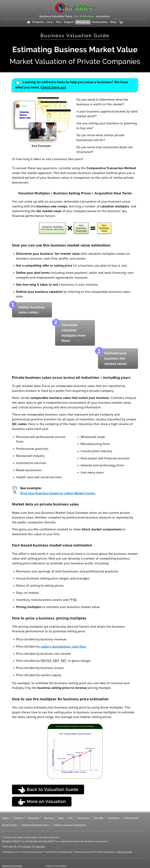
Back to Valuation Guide (48, 790)
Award (5, 818)
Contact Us (83, 818)
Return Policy (131, 818)
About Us (49, 818)
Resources (83, 22)
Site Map (99, 818)
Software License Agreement (70, 825)
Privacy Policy (10, 825)
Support (69, 22)
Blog (61, 818)
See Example (41, 146)
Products (38, 22)
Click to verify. (125, 852)
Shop (113, 22)
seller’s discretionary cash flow (63, 647)
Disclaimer (114, 818)
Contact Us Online (12, 866)
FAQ (70, 818)
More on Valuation (42, 802)
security (41, 847)
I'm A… (50, 22)
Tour (59, 22)
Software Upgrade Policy (35, 825)
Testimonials (100, 22)
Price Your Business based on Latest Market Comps (58, 493)
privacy (27, 847)
